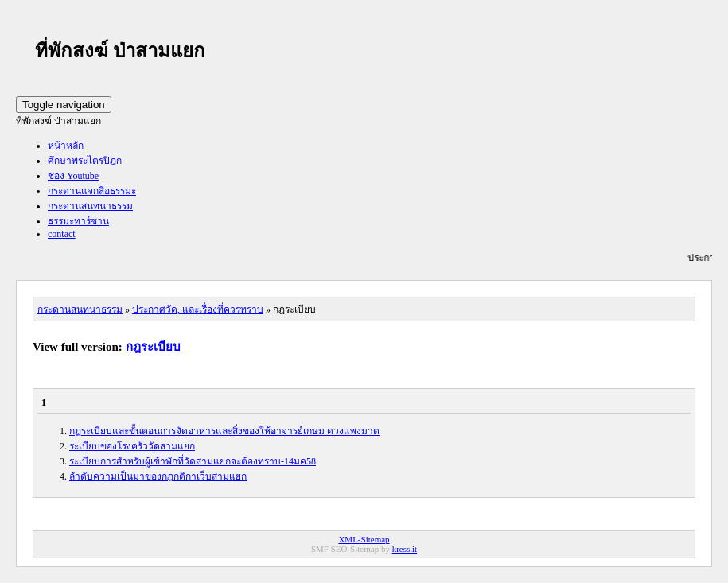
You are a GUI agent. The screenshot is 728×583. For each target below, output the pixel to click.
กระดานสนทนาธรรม (90, 206)
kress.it (405, 549)
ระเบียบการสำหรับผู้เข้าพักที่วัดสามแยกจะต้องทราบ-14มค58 (193, 461)
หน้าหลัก (66, 146)
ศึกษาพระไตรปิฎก (85, 161)
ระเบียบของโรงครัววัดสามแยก (132, 446)
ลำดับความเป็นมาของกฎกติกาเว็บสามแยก (158, 476)
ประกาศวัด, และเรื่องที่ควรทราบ (198, 309)
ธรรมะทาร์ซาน (78, 221)
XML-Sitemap (364, 539)
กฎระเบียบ (153, 347)
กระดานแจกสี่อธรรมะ (92, 191)
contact (62, 234)
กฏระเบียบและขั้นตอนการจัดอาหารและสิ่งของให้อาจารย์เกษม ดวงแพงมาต (224, 431)
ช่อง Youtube (73, 176)
